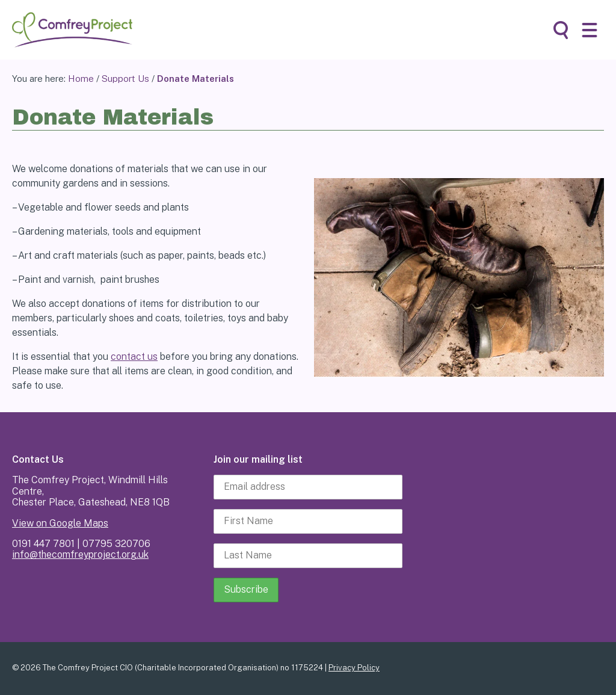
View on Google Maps (60, 523)
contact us (134, 357)
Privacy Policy (354, 668)
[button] (590, 30)
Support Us (125, 79)
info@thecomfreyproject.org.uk (80, 554)
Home (81, 79)
